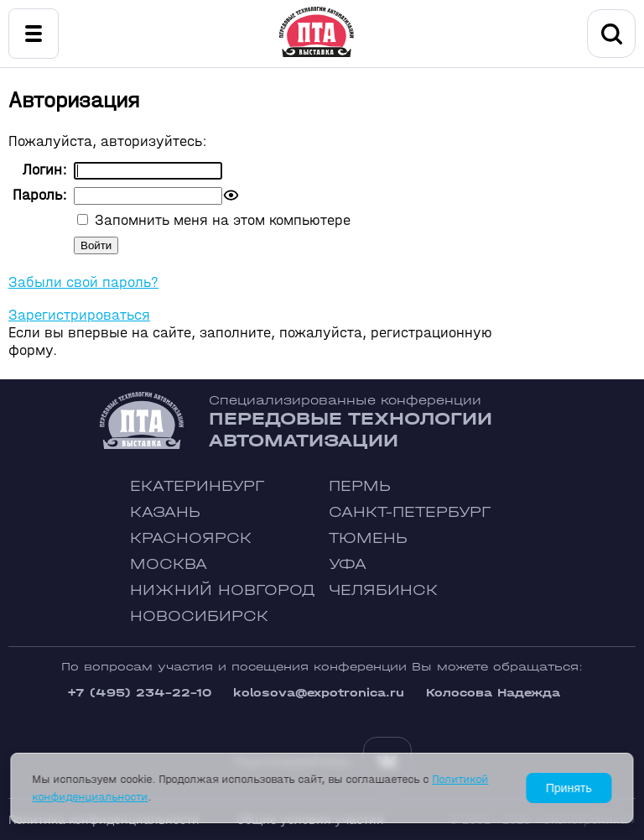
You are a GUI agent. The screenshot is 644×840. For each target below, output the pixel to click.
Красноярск (191, 538)
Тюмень (368, 538)
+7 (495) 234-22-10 (139, 693)
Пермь (360, 486)
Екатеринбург (197, 486)
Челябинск (383, 590)
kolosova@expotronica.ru (319, 693)
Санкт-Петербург (410, 512)
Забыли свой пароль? (83, 282)
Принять (569, 788)
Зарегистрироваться (79, 315)
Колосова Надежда (493, 693)
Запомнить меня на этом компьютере (221, 220)
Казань (165, 512)
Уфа (348, 564)
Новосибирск (199, 616)
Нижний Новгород (223, 590)
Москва (169, 564)
